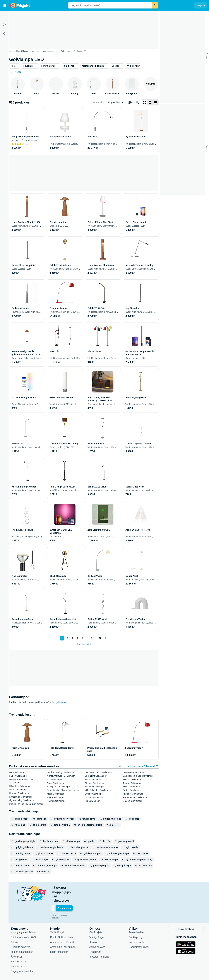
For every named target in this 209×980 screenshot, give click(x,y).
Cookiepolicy (136, 924)
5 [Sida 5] (82, 638)
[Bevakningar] (4, 33)
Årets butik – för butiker (63, 934)
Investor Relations (99, 944)
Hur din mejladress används (63, 902)
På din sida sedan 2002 (24, 924)
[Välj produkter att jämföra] (130, 102)
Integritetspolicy (137, 929)
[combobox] (110, 5)
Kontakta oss (97, 929)
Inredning (36, 51)
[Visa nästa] (106, 638)
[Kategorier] (4, 5)
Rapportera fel (84, 644)
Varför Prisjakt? (58, 919)
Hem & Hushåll (22, 51)
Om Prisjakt (96, 919)
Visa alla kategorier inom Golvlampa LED (139, 766)
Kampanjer (17, 953)
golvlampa (61, 702)
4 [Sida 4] (77, 638)
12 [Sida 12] (100, 638)
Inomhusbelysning (50, 51)
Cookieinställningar (139, 934)
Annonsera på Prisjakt (62, 929)
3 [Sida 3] (72, 638)
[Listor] (4, 25)
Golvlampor (66, 51)
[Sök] (155, 5)
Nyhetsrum (95, 939)
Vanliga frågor (97, 924)
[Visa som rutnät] (145, 102)
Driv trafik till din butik (62, 924)
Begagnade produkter (23, 958)
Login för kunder (59, 939)
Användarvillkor (137, 919)
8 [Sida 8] (91, 638)
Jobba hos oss (97, 934)
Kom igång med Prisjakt (24, 919)
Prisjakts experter (20, 934)
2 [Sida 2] (66, 638)
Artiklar (15, 929)
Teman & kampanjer (22, 939)
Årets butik (17, 944)
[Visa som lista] (150, 102)
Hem (11, 51)
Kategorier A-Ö (19, 949)
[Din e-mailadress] (71, 895)
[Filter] (4, 42)
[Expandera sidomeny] (4, 16)
